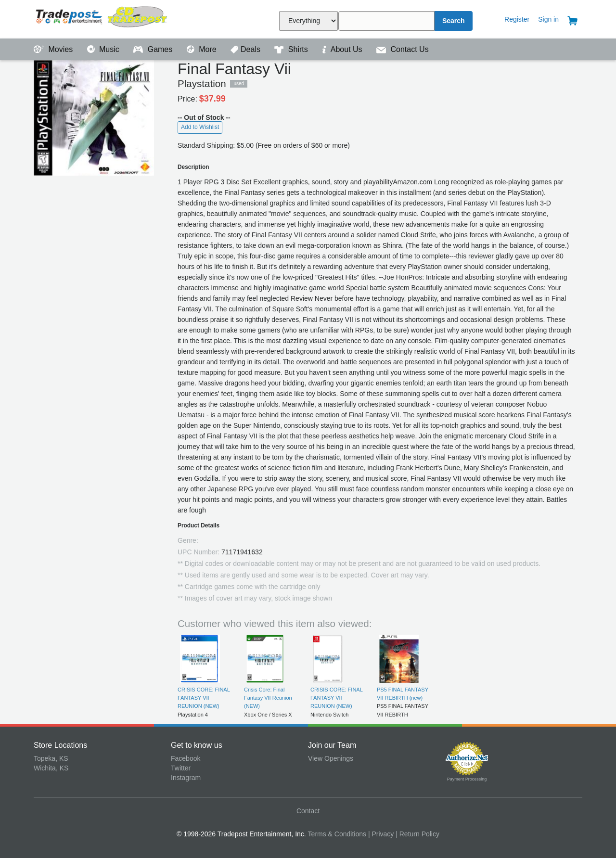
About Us (343, 49)
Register (517, 19)
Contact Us (403, 49)
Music (104, 49)
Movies (54, 49)
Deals (246, 49)
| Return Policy (417, 834)
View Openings (331, 758)
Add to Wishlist (200, 127)
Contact (308, 811)
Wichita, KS (51, 768)
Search (454, 21)
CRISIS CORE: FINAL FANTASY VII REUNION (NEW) (204, 698)
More (203, 49)
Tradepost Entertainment (102, 18)
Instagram (186, 778)
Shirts (292, 49)
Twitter (181, 768)
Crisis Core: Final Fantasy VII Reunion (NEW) (268, 698)
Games (154, 49)
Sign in (548, 19)
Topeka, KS (51, 758)
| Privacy (381, 834)
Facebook (186, 758)
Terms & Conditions (337, 834)
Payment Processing (467, 779)
